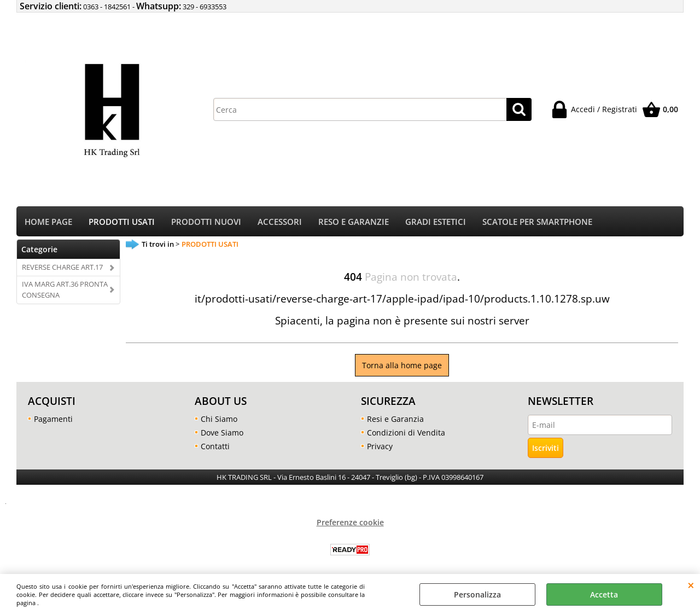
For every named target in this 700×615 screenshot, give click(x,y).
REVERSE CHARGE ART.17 (62, 267)
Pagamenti (53, 419)
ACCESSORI (280, 222)
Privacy (380, 446)
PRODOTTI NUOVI (206, 222)
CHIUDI (691, 585)
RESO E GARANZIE (354, 222)
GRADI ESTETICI (436, 222)
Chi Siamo (219, 419)
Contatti (215, 446)
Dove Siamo (222, 433)
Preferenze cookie (350, 522)
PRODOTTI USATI (122, 222)
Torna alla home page (402, 365)
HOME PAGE (48, 222)
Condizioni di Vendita (406, 433)
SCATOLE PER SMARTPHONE (537, 222)
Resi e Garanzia (395, 419)
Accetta (604, 594)
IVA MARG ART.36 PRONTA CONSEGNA (65, 289)
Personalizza (477, 594)
